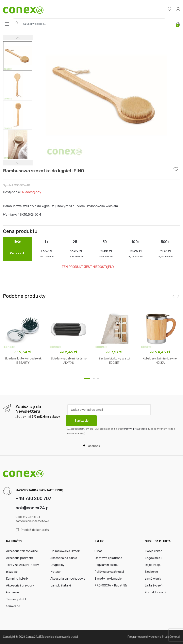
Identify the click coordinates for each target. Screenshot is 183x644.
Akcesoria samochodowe (68, 579)
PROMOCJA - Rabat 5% (111, 585)
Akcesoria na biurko (64, 558)
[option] (106, 96)
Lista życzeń (154, 585)
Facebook (91, 446)
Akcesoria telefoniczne (22, 551)
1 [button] (87, 379)
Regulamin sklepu (106, 565)
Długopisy (57, 565)
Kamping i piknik (17, 579)
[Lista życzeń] (169, 9)
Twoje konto (154, 551)
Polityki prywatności (136, 429)
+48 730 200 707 (33, 498)
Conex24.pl (33, 637)
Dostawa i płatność (108, 558)
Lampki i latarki (61, 585)
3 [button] (98, 379)
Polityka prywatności (109, 572)
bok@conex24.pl (32, 508)
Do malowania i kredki (65, 551)
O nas (98, 551)
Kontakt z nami (155, 592)
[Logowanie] (178, 9)
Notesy (55, 572)
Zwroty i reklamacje (108, 579)
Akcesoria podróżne (20, 558)
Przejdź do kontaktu (32, 530)
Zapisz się (81, 421)
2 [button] (94, 379)
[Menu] (7, 24)
